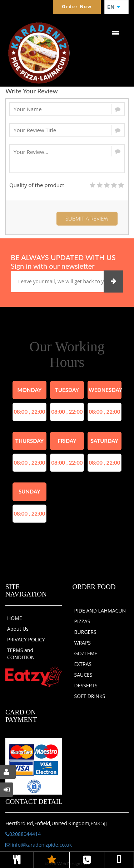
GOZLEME (86, 653)
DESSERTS (86, 685)
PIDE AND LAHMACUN (100, 611)
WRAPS (83, 643)
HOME (15, 618)
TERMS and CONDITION (21, 654)
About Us (18, 629)
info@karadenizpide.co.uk (39, 845)
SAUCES (83, 675)
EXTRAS (83, 664)
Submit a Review (87, 218)
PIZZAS (82, 621)
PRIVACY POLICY (26, 639)
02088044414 (23, 834)
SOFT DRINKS (90, 696)
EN (114, 7)
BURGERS (85, 632)
